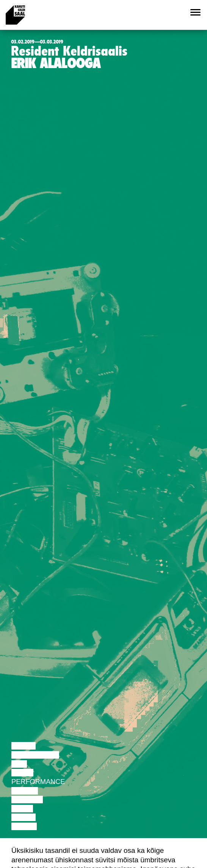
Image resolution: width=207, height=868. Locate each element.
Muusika (27, 800)
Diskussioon (35, 755)
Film (19, 764)
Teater (25, 791)
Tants (22, 773)
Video (22, 809)
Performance (38, 782)
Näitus (24, 826)
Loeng (24, 746)
